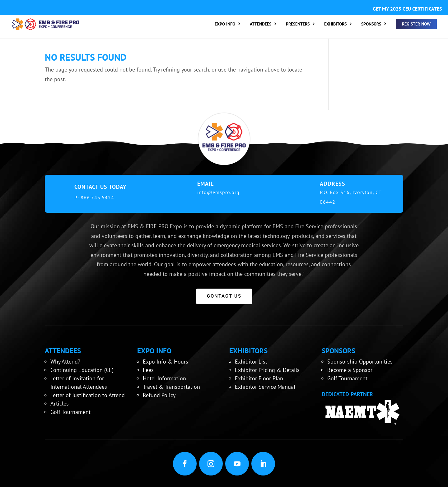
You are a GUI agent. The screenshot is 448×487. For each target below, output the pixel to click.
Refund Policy (159, 395)
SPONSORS (371, 24)
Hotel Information (164, 378)
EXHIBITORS (335, 24)
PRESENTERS (298, 24)
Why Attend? (65, 362)
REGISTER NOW (416, 24)
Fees (148, 370)
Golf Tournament (70, 412)
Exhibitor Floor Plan (259, 378)
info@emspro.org (218, 192)
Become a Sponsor (350, 370)
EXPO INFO (225, 24)
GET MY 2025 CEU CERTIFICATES (407, 9)
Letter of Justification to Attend (88, 395)
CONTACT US (224, 296)
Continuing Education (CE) (82, 370)
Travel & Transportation (171, 387)
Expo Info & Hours (166, 362)
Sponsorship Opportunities (360, 362)
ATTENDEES (261, 24)
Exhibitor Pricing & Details (267, 370)
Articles (60, 404)
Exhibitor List (251, 362)
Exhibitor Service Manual (265, 387)
